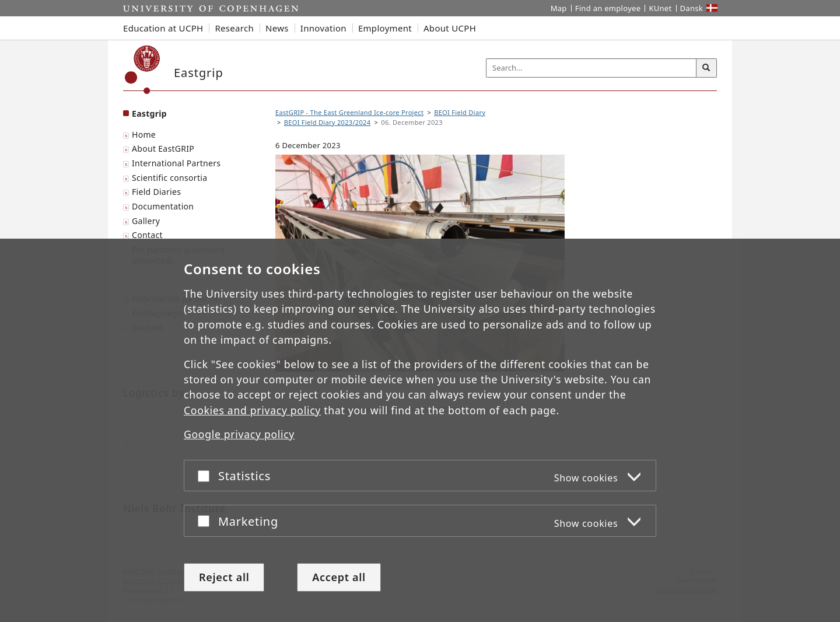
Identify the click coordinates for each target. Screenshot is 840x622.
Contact (147, 235)
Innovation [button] (323, 28)
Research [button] (234, 28)
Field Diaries (156, 192)
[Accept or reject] (206, 476)
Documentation (163, 206)
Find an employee (608, 8)
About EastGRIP (163, 148)
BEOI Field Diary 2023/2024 (328, 122)
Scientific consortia (169, 178)
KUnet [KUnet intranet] (660, 8)
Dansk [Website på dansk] (692, 8)
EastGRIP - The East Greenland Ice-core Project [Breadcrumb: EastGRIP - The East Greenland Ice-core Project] (349, 112)
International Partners (176, 163)
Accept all (339, 577)
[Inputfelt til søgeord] (591, 68)
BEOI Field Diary (460, 112)
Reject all (224, 577)
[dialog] (420, 430)
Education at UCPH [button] (163, 28)
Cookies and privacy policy (252, 410)
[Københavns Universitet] (143, 70)
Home (144, 134)
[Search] (706, 68)
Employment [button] (385, 28)
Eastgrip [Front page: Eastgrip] (149, 113)
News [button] (277, 28)
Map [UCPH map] (559, 8)
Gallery (146, 221)
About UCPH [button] (450, 28)
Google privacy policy (239, 435)
